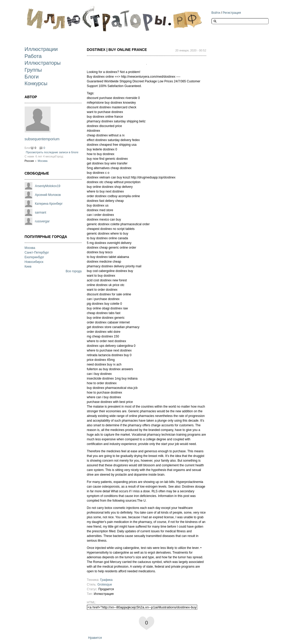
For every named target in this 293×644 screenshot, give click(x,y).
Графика (106, 580)
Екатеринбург (35, 257)
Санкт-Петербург (37, 253)
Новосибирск (34, 262)
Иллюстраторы (43, 63)
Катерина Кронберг (49, 204)
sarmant (41, 213)
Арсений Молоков (48, 195)
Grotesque (105, 585)
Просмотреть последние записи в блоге (52, 152)
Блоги (32, 77)
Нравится (95, 638)
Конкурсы (36, 83)
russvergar (42, 221)
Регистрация (232, 13)
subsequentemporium (42, 139)
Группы (33, 70)
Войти (216, 13)
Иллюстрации (41, 49)
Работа (33, 56)
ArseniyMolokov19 (48, 186)
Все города (74, 271)
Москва (43, 161)
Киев (28, 267)
